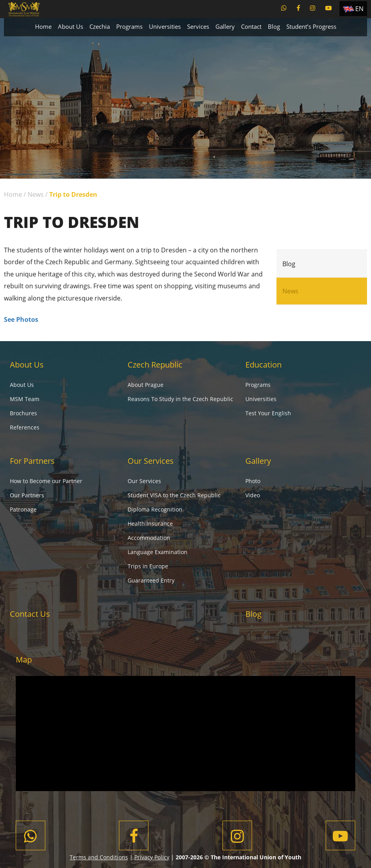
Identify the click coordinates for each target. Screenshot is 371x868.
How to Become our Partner (46, 481)
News (36, 194)
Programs (129, 26)
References (25, 427)
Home (43, 26)
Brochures (23, 413)
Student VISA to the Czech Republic (174, 495)
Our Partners (27, 495)
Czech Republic (155, 365)
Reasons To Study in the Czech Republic (180, 399)
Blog (274, 26)
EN (359, 9)
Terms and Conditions (99, 857)
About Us (70, 26)
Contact (251, 26)
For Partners (32, 461)
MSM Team (25, 399)
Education (263, 365)
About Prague (146, 385)
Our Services (151, 461)
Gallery (225, 26)
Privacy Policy (152, 857)
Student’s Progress (311, 26)
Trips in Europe (148, 566)
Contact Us (30, 614)
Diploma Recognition (155, 509)
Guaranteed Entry (151, 580)
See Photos (21, 319)
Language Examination (158, 552)
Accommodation (149, 538)
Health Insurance (150, 524)
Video (253, 495)
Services (198, 26)
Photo (253, 481)
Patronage (23, 509)
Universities (165, 26)
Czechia (100, 26)
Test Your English (268, 413)
